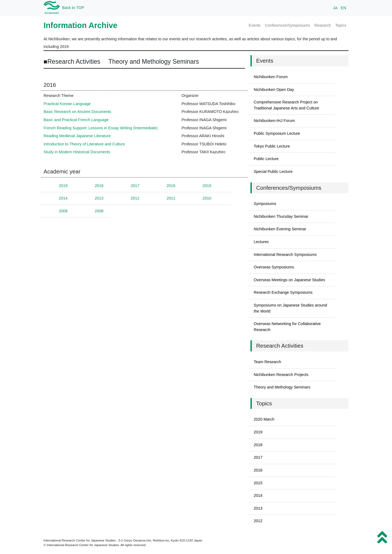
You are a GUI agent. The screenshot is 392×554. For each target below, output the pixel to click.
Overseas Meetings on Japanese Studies (289, 280)
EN (344, 8)
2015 (207, 186)
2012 (135, 198)
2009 (63, 211)
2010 (207, 198)
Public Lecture (266, 159)
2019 (63, 186)
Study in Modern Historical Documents (77, 152)
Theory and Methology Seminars (282, 387)
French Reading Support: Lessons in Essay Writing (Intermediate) (101, 128)
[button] (382, 537)
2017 (135, 186)
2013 (99, 198)
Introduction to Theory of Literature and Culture (84, 144)
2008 (99, 211)
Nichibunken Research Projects (281, 375)
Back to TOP (73, 8)
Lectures (261, 242)
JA (335, 8)
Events (254, 25)
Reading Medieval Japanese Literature (77, 136)
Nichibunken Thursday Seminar (281, 216)
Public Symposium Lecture (277, 133)
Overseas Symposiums (274, 267)
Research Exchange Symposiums (283, 292)
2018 (99, 186)
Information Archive (80, 25)
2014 (63, 198)
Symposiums (265, 204)
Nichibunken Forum (271, 77)
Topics (341, 25)
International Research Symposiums (285, 255)
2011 (171, 198)
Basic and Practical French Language (76, 120)
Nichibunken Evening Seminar (280, 229)
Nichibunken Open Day (274, 90)
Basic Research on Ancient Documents (77, 112)
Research (323, 25)
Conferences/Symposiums (287, 25)
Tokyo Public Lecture (272, 146)
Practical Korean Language (67, 104)
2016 (171, 186)
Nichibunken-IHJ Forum (274, 121)
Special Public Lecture (273, 172)
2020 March (264, 419)
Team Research (267, 362)
